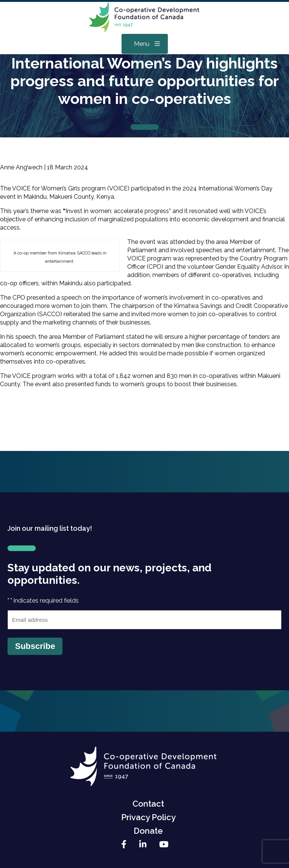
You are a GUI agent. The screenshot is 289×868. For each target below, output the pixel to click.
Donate (148, 831)
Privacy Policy (148, 817)
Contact (148, 804)
